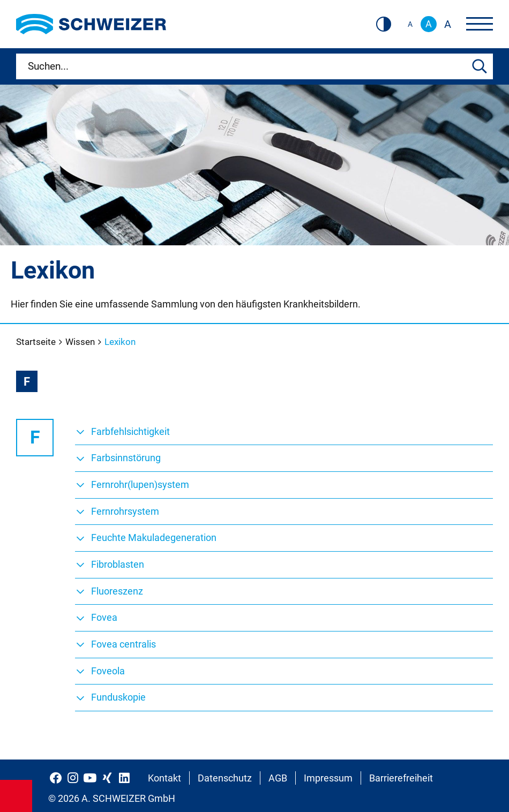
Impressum (328, 778)
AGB (278, 778)
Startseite (37, 342)
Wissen (81, 342)
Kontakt (164, 778)
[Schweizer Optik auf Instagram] (73, 778)
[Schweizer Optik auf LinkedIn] (124, 778)
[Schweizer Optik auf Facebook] (56, 778)
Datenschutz (225, 778)
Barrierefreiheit (401, 778)
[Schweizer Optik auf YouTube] (90, 778)
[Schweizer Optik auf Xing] (107, 778)
